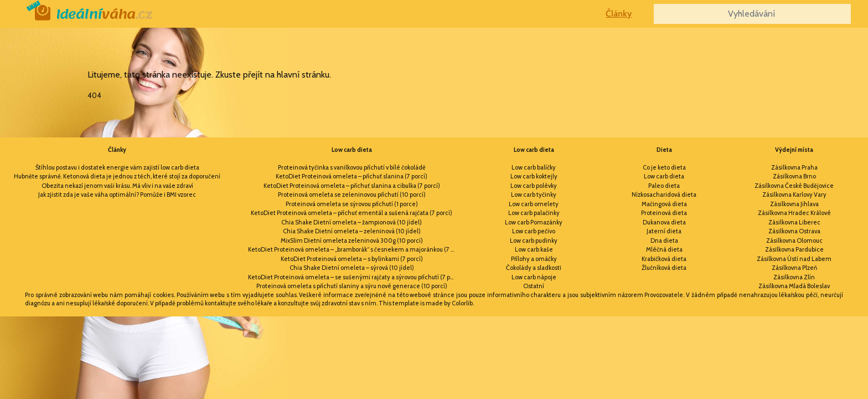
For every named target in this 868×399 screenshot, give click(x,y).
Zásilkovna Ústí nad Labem (794, 259)
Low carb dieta (352, 150)
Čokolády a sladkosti (534, 268)
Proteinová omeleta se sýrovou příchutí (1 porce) (352, 204)
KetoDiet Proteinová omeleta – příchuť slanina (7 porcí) (352, 176)
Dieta (664, 150)
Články (619, 14)
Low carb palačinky (534, 213)
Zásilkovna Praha (794, 167)
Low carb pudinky (534, 241)
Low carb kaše (534, 249)
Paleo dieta (664, 186)
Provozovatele (664, 295)
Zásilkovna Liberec (794, 222)
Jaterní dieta (664, 231)
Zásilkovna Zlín (794, 277)
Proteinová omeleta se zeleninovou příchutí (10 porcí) (352, 195)
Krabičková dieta (664, 259)
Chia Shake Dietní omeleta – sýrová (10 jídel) (352, 268)
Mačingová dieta (664, 204)
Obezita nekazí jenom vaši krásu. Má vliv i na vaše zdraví (117, 186)
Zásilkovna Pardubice (794, 249)
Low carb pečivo (534, 231)
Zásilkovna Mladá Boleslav (794, 286)
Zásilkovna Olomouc (794, 241)
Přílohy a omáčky (534, 259)
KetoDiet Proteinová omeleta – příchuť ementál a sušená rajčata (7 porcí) (352, 213)
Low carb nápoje (534, 277)
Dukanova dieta (664, 222)
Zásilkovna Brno (794, 176)
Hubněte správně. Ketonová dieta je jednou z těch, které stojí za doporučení (117, 176)
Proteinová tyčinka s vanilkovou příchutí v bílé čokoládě (352, 167)
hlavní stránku (303, 75)
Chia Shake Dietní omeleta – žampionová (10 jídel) (352, 222)
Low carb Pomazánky (534, 222)
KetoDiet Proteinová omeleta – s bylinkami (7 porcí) (352, 259)
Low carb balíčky (534, 167)
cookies (163, 295)
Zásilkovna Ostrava (794, 231)
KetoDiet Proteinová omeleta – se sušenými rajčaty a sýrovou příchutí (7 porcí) (354, 277)
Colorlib (462, 303)
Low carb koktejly (534, 176)
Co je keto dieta (664, 167)
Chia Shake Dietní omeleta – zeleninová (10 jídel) (352, 231)
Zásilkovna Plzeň (794, 268)
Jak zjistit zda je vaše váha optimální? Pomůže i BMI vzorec (117, 195)
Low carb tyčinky (534, 195)
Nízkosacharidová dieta (664, 195)
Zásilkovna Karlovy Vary (794, 195)
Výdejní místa (794, 150)
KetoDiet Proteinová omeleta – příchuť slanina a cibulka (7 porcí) (352, 186)
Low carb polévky (534, 186)
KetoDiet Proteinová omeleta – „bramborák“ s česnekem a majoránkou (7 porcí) (354, 249)
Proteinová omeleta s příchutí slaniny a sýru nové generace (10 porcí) (352, 286)
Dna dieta (664, 241)
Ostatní (534, 286)
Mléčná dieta (664, 249)
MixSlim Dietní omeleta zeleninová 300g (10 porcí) (352, 241)
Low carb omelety (534, 204)
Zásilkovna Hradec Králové (794, 213)
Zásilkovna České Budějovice (794, 186)
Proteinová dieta (664, 213)
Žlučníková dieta (664, 268)
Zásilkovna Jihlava (794, 204)
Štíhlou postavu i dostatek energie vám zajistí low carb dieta (117, 167)
